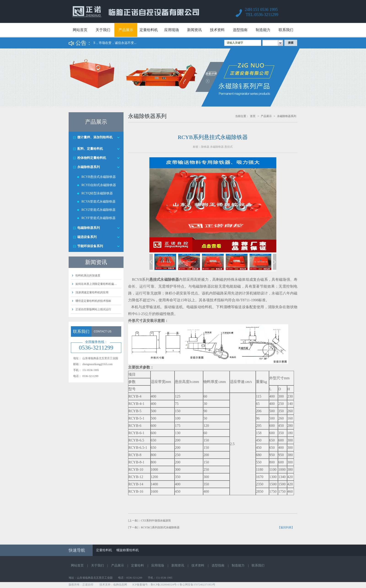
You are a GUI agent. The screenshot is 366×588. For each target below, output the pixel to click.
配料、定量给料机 (90, 149)
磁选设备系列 (87, 237)
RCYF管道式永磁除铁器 (98, 218)
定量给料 (137, 565)
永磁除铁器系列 (89, 167)
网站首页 (80, 30)
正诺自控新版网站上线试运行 (93, 309)
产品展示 (126, 30)
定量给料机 (149, 30)
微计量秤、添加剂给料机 (95, 137)
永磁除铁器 (217, 147)
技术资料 (217, 30)
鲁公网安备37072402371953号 (197, 585)
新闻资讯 (194, 30)
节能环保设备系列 (90, 246)
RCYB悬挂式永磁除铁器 (99, 177)
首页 (253, 116)
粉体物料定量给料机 (92, 158)
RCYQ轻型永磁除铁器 (97, 193)
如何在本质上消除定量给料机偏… (96, 284)
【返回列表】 (286, 527)
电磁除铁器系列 (89, 228)
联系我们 (286, 30)
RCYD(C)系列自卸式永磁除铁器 (160, 527)
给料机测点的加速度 (88, 275)
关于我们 (103, 30)
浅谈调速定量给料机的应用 (92, 292)
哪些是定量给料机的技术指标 (93, 301)
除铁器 (205, 147)
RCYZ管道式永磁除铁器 (98, 210)
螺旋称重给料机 (128, 550)
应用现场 (172, 30)
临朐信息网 (120, 585)
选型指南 (240, 30)
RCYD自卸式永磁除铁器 (99, 185)
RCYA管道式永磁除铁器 (98, 202)
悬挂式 (229, 147)
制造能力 (263, 30)
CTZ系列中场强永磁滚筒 (156, 521)
